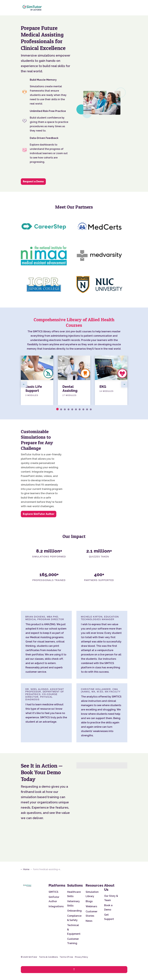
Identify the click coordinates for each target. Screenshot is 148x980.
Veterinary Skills (73, 903)
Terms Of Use (66, 957)
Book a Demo (108, 907)
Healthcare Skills (74, 894)
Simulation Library (92, 894)
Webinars (91, 906)
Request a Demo (33, 182)
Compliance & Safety (74, 918)
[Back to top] (74, 970)
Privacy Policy (81, 957)
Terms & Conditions (48, 957)
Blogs (89, 901)
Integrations (56, 906)
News (89, 921)
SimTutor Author (54, 899)
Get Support (109, 917)
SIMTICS (53, 892)
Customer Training (73, 941)
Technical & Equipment (74, 930)
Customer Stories (92, 914)
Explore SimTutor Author (39, 514)
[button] (102, 103)
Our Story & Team (111, 898)
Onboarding (74, 911)
